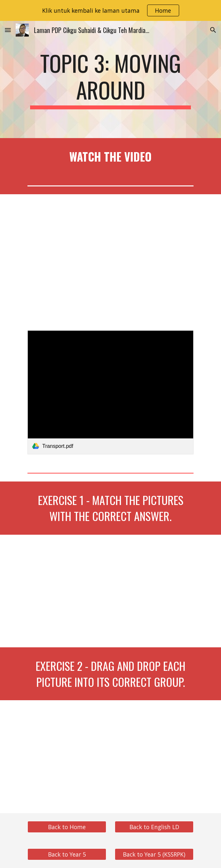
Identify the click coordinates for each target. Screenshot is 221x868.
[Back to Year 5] (67, 854)
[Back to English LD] (154, 827)
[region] (110, 10)
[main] (110, 79)
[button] (8, 30)
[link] (110, 392)
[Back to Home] (67, 827)
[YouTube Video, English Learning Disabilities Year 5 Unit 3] (110, 258)
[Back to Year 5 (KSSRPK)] (154, 854)
